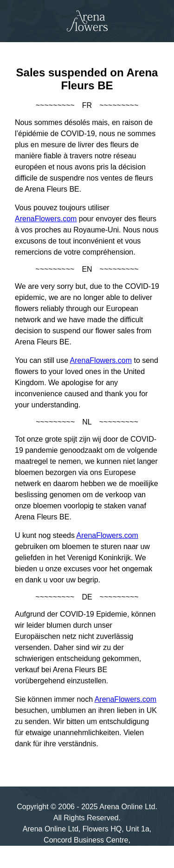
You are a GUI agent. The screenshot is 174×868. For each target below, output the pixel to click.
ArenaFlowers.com (46, 219)
